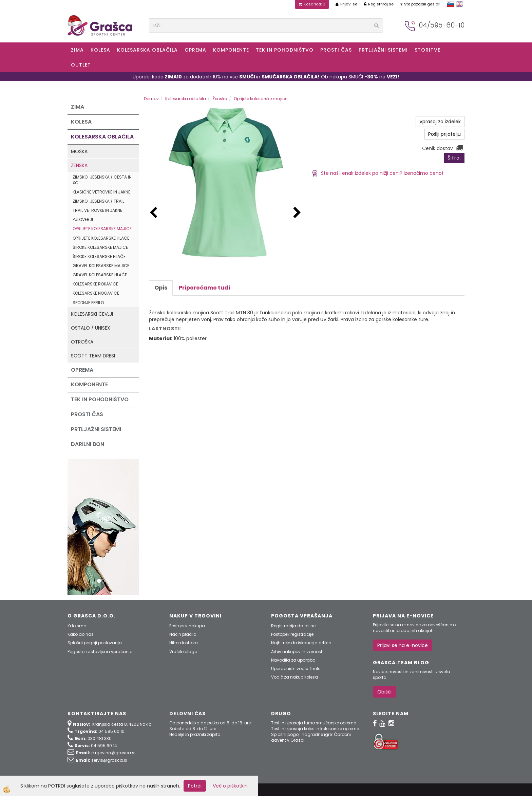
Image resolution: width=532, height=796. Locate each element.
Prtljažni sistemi (383, 50)
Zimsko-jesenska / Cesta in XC (102, 180)
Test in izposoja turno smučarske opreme (313, 723)
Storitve (427, 50)
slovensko (451, 4)
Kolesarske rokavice (95, 284)
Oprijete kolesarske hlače (101, 238)
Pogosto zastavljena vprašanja (100, 652)
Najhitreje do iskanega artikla (301, 643)
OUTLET (81, 65)
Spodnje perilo (88, 303)
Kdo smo (77, 626)
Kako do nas (81, 634)
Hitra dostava (184, 643)
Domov (151, 99)
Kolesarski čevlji (92, 314)
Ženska (79, 165)
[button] (297, 213)
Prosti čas (336, 50)
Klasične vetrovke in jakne (101, 192)
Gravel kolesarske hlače (100, 275)
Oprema (195, 50)
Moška (79, 151)
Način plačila (183, 634)
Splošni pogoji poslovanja (95, 643)
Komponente (231, 50)
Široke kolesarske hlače (99, 256)
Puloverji (83, 219)
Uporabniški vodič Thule (296, 669)
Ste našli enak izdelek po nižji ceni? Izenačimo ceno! (377, 173)
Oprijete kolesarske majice (102, 229)
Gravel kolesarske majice (101, 266)
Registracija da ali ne (293, 626)
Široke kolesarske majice (100, 247)
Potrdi (195, 786)
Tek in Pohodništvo (285, 50)
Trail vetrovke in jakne (97, 210)
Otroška (82, 342)
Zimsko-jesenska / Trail (98, 201)
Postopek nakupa (187, 626)
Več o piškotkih (230, 786)
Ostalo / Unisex (91, 328)
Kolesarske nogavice (96, 293)
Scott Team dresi (93, 356)
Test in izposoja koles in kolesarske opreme (315, 729)
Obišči (384, 692)
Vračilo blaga (183, 652)
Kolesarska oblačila (147, 50)
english (459, 4)
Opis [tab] (161, 288)
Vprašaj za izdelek (440, 122)
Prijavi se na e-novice (403, 645)
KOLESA (100, 50)
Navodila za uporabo (293, 660)
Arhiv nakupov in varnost (297, 652)
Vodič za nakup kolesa (294, 677)
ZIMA (77, 50)
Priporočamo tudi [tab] (204, 288)
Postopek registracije (292, 634)
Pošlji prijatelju (444, 134)
